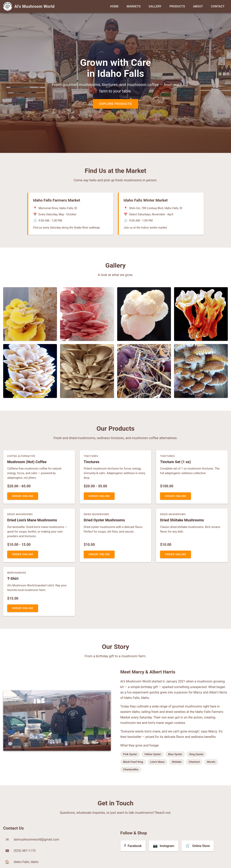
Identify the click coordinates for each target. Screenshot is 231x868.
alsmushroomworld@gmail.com (36, 839)
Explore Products (115, 104)
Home (114, 7)
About (198, 7)
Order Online (23, 496)
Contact (218, 7)
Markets (134, 7)
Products (177, 7)
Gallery (155, 7)
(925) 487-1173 (25, 851)
